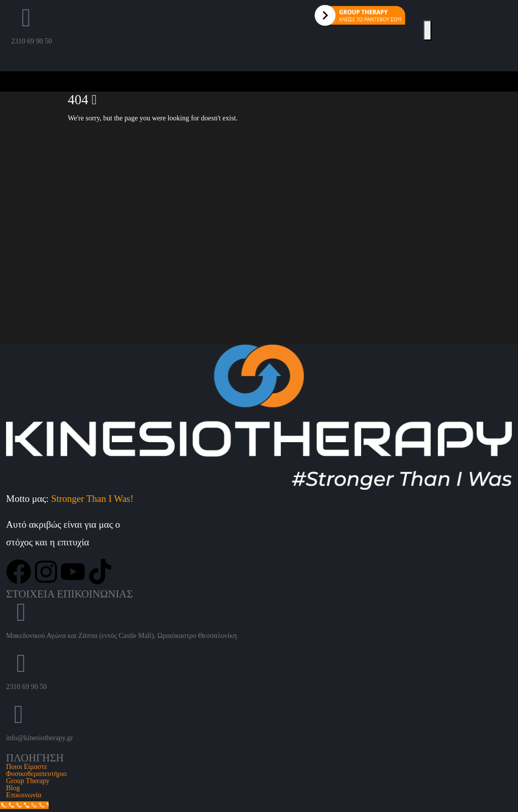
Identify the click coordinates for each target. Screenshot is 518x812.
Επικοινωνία (24, 795)
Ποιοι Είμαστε (27, 767)
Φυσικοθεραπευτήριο (36, 774)
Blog (13, 788)
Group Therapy (28, 781)
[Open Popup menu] (427, 30)
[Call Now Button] (24, 805)
